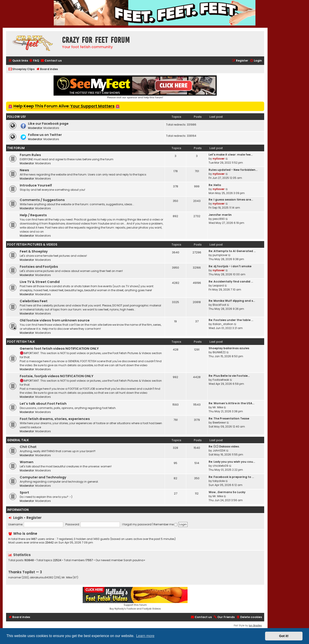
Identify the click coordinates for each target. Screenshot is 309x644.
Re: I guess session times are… (231, 200)
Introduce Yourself (36, 185)
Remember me (165, 524)
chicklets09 (220, 466)
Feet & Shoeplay (34, 251)
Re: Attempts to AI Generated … (232, 251)
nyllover (219, 159)
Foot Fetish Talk (21, 342)
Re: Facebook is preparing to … (231, 477)
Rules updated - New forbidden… (233, 170)
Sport (24, 492)
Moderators (51, 128)
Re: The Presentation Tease (229, 418)
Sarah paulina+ (134, 560)
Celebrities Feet (34, 301)
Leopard (218, 286)
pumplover (220, 255)
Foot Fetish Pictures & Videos (32, 245)
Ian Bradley (255, 626)
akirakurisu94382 (42, 578)
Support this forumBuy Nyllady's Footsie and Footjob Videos (135, 599)
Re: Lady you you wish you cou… (232, 462)
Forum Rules (30, 155)
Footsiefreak (221, 380)
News (24, 170)
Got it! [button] (284, 636)
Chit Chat (28, 447)
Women (27, 462)
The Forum (16, 148)
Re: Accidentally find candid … (231, 281)
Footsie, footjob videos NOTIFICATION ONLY (57, 376)
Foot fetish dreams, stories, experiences (55, 419)
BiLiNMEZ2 (219, 352)
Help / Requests (33, 215)
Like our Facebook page (48, 124)
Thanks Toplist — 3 (25, 572)
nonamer (15, 578)
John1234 (219, 450)
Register (34, 518)
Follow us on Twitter (45, 135)
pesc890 (219, 219)
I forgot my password (137, 524)
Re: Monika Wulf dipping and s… (232, 301)
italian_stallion (223, 324)
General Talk (18, 440)
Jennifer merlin (220, 215)
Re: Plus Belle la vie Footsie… (229, 376)
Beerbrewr (219, 423)
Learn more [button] (145, 636)
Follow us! (16, 117)
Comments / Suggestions (42, 200)
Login (18, 518)
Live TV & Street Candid (40, 282)
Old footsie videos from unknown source (55, 320)
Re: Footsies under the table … (231, 320)
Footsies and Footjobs (39, 267)
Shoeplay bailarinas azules (229, 348)
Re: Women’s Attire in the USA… (231, 403)
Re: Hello (215, 185)
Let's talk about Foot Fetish (43, 404)
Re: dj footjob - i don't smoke (230, 266)
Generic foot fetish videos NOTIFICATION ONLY (59, 349)
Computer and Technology (43, 477)
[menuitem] (34, 61)
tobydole (219, 481)
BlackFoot (219, 305)
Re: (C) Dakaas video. (224, 446)
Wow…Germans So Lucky (227, 492)
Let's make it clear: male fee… (231, 155)
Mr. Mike (218, 407)
